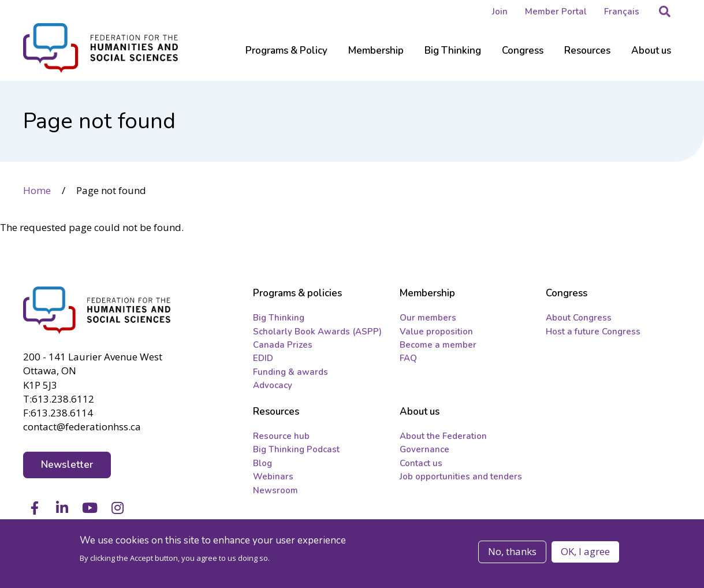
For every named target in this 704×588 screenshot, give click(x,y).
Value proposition (436, 332)
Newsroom (275, 490)
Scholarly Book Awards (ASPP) (317, 332)
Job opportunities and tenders (461, 477)
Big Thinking (279, 318)
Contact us (421, 463)
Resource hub (281, 436)
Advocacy (273, 385)
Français (622, 12)
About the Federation (443, 436)
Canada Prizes (283, 345)
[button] (665, 12)
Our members (428, 318)
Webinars (273, 477)
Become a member (438, 345)
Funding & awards (290, 372)
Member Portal (556, 12)
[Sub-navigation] (286, 58)
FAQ (408, 358)
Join (500, 12)
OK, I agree (585, 551)
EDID (263, 358)
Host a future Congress (593, 332)
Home (37, 190)
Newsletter (67, 465)
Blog (262, 463)
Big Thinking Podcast (296, 449)
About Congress (579, 318)
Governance (424, 449)
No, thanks (512, 551)
